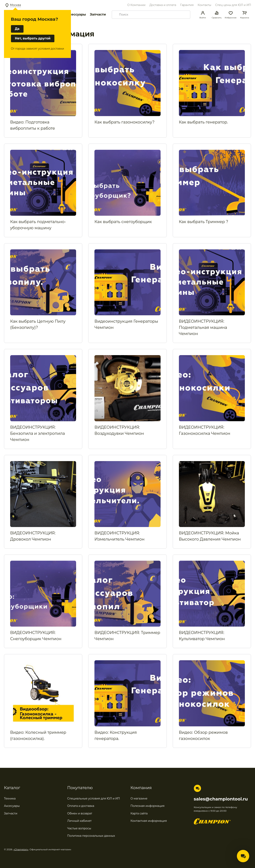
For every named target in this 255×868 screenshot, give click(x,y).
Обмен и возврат (80, 813)
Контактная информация (149, 821)
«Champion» (21, 849)
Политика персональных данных (91, 836)
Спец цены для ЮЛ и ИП (233, 5)
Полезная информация (148, 806)
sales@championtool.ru (221, 799)
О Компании (136, 5)
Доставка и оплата (163, 5)
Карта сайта (139, 813)
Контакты (204, 5)
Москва (15, 5)
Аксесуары (12, 806)
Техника (10, 798)
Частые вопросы (79, 828)
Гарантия (187, 5)
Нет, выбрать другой (33, 39)
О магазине (139, 798)
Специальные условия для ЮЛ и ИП (94, 798)
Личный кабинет (79, 821)
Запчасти (98, 14)
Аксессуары (75, 14)
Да (17, 29)
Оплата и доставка (81, 806)
